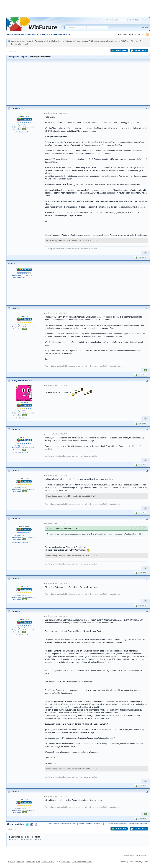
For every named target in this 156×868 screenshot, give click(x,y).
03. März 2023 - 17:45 (60, 434)
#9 (147, 792)
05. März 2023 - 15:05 (60, 796)
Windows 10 (34, 34)
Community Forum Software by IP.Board (134, 862)
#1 (147, 109)
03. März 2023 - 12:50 (60, 385)
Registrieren (132, 28)
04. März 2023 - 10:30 (60, 583)
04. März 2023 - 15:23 (60, 616)
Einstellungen (66, 862)
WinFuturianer (24, 116)
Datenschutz (30, 862)
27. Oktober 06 (27, 275)
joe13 (15, 308)
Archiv (38, 862)
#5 (147, 471)
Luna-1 (15, 108)
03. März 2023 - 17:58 (60, 475)
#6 (147, 519)
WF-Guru (24, 316)
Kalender (141, 34)
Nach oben (141, 257)
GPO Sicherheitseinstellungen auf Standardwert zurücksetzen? (126, 824)
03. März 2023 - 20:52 (60, 523)
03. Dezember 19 (28, 127)
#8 (147, 612)
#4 (147, 430)
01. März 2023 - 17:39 (60, 113)
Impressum (20, 862)
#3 (147, 381)
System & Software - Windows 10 (56, 34)
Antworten (119, 51)
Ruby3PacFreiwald (21, 381)
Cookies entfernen (48, 862)
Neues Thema (139, 51)
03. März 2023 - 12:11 (60, 313)
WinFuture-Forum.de (16, 34)
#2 (147, 309)
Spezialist (24, 402)
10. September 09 (28, 327)
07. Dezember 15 (28, 413)
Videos (76, 41)
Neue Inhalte (122, 34)
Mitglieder (132, 34)
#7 (147, 579)
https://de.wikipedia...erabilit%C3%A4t (82, 193)
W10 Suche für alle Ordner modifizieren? (63, 824)
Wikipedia (65, 659)
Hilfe (144, 27)
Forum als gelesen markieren (82, 862)
